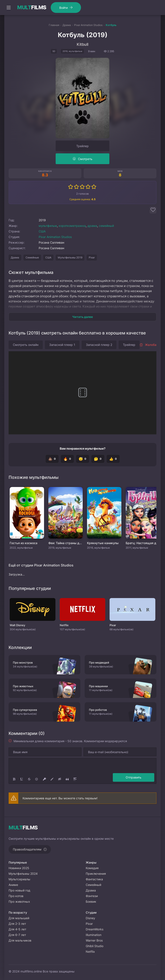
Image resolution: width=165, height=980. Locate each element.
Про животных (19, 901)
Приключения (96, 874)
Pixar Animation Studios (55, 237)
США (42, 231)
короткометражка (72, 226)
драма (92, 226)
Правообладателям (27, 849)
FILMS (32, 8)
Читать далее (82, 317)
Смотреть (85, 159)
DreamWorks (95, 929)
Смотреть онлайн (26, 345)
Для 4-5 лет (17, 929)
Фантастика (94, 879)
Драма (15, 257)
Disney (90, 918)
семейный (106, 226)
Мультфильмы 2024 (23, 874)
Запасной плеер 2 (99, 345)
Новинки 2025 (19, 868)
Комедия (92, 868)
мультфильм (48, 226)
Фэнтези (92, 896)
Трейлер (82, 146)
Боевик (91, 901)
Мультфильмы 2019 (70, 257)
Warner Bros (94, 940)
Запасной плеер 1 (62, 345)
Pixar (92, 257)
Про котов (16, 896)
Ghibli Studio (95, 946)
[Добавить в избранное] (153, 210)
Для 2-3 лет (17, 924)
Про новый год (19, 890)
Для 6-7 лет (17, 935)
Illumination (94, 935)
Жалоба (148, 345)
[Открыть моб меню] (9, 8)
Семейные (32, 257)
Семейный (93, 885)
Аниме (13, 885)
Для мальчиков (20, 940)
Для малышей (19, 918)
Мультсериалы (19, 879)
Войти (63, 8)
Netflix (90, 952)
